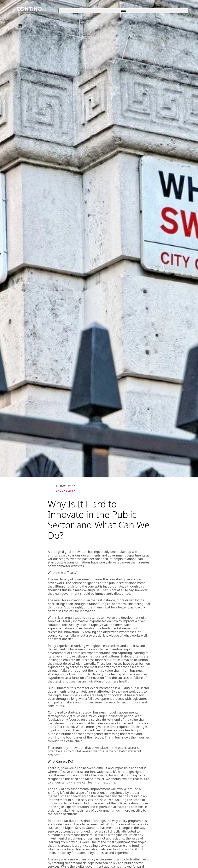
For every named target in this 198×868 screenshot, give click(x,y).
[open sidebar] (123, 11)
